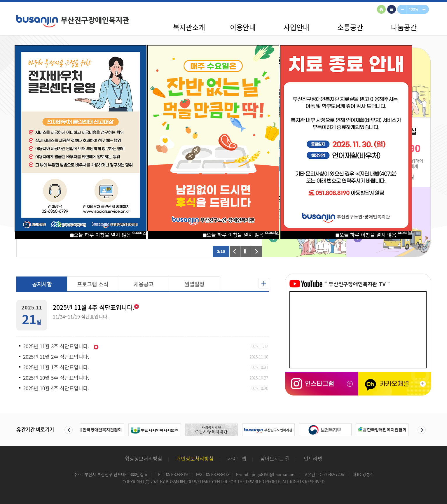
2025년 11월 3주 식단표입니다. (61, 346)
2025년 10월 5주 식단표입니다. (56, 378)
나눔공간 (404, 27)
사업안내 (296, 27)
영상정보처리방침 (144, 458)
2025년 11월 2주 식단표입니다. (56, 357)
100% (414, 10)
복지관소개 (189, 27)
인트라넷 (313, 458)
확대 (426, 10)
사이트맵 (392, 10)
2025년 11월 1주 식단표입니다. (56, 367)
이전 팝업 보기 (235, 251)
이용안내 (243, 27)
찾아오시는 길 (275, 458)
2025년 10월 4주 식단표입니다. (56, 388)
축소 (402, 10)
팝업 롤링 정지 (246, 251)
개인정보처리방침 (195, 458)
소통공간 (350, 27)
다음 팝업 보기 (256, 251)
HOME (382, 10)
